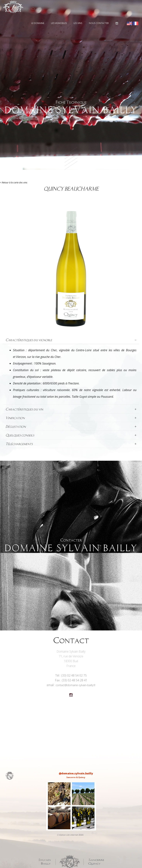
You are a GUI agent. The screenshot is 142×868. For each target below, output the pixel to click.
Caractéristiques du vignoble (71, 340)
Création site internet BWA (70, 835)
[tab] (71, 340)
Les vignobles (59, 23)
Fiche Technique (71, 108)
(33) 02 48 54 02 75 (74, 675)
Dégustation (71, 427)
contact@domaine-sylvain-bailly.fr (76, 685)
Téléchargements (71, 444)
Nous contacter (99, 23)
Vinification (71, 418)
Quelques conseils (71, 435)
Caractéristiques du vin (71, 409)
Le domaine (38, 23)
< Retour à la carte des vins (14, 182)
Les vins (78, 23)
